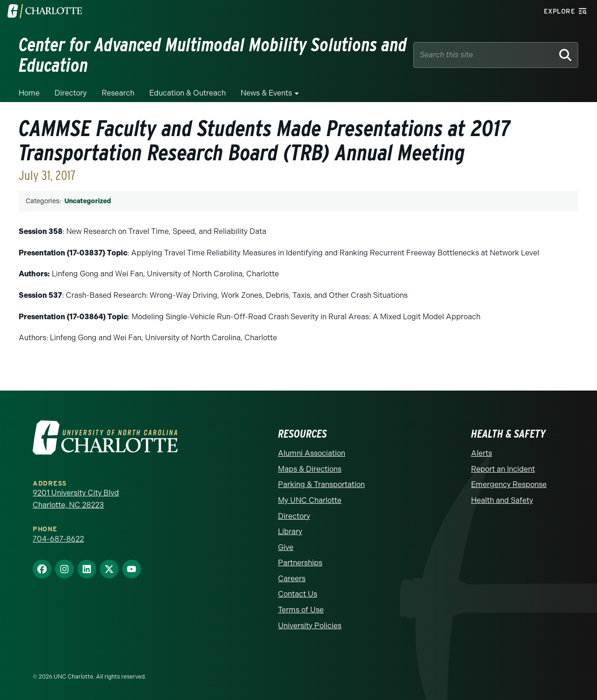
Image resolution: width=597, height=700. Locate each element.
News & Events (266, 93)
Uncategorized (88, 201)
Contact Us (298, 594)
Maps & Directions (310, 469)
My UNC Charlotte (310, 500)
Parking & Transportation (321, 484)
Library (290, 532)
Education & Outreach (187, 93)
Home (29, 93)
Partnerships (300, 563)
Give (286, 547)
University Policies (310, 626)
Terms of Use (301, 610)
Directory (71, 93)
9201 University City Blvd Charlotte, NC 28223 (76, 499)
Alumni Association (312, 453)
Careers (292, 579)
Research (118, 93)
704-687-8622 (58, 539)
